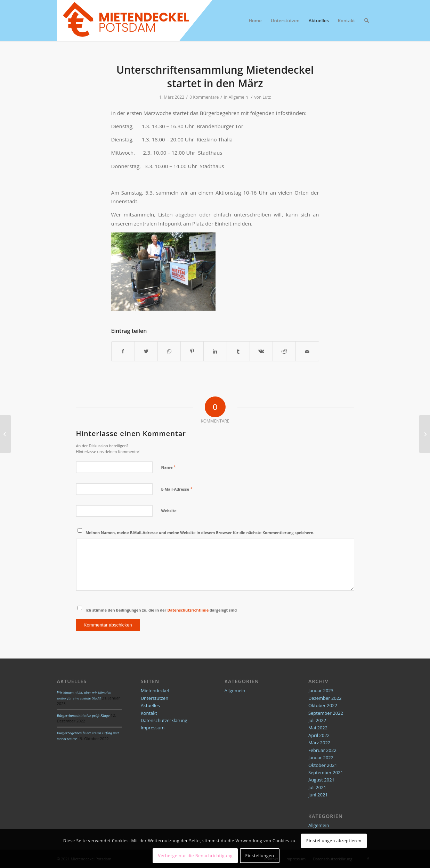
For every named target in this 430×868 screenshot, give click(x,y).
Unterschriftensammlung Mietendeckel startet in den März (215, 76)
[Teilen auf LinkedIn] (215, 351)
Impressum (153, 728)
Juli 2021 (317, 787)
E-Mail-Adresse (177, 489)
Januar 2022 (321, 758)
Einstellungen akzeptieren (334, 841)
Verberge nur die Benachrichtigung (195, 856)
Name (169, 467)
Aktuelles (150, 705)
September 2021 (326, 772)
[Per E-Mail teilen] (307, 351)
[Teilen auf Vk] (261, 351)
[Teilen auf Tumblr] (238, 351)
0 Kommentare (204, 97)
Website (169, 511)
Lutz (267, 97)
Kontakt (149, 713)
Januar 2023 (321, 690)
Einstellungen (260, 856)
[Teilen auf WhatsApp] (169, 351)
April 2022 (319, 735)
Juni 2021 (318, 795)
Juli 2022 (317, 720)
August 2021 (321, 780)
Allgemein (238, 97)
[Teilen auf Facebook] (123, 351)
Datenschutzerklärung (164, 720)
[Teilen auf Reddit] (284, 351)
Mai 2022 (318, 728)
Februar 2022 (322, 750)
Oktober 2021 (323, 765)
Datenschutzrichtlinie (188, 610)
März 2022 (319, 743)
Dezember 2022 (325, 698)
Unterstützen (155, 698)
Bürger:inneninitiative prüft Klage (83, 715)
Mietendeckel (155, 690)
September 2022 (326, 713)
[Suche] (367, 21)
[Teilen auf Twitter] (146, 351)
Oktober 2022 (323, 705)
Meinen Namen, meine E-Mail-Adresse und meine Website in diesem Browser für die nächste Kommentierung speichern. (200, 533)
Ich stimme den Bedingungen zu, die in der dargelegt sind (161, 610)
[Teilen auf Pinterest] (192, 351)
